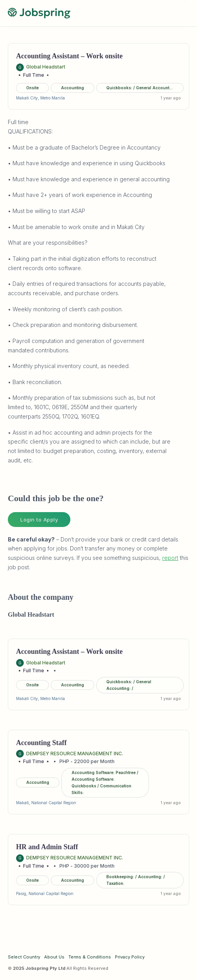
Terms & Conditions (90, 957)
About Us (54, 957)
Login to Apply (39, 520)
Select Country (24, 957)
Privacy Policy (130, 957)
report (170, 558)
